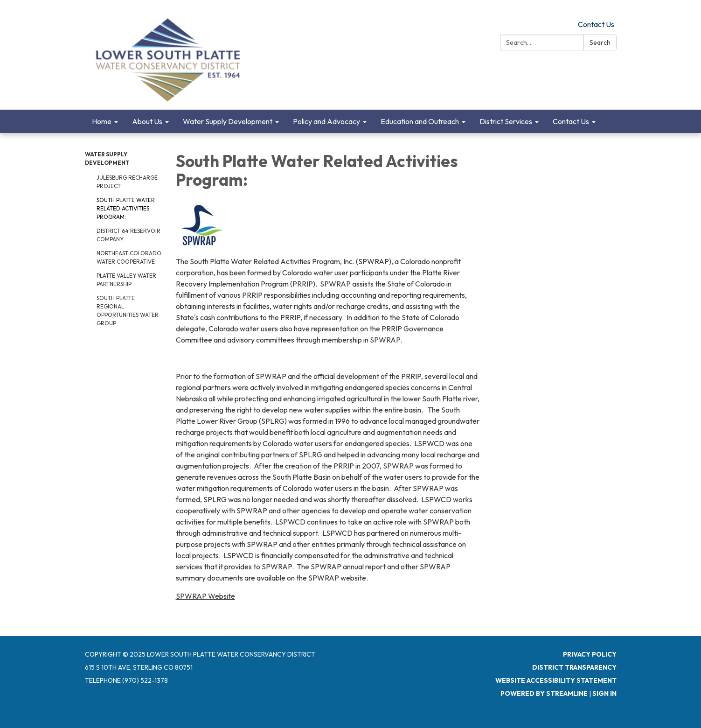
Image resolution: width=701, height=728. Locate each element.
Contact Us (596, 24)
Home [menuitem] (102, 121)
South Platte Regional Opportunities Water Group (128, 311)
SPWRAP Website (205, 596)
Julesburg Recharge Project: (127, 182)
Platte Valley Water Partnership (126, 280)
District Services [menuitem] (506, 121)
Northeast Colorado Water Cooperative (129, 257)
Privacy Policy (590, 654)
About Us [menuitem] (147, 121)
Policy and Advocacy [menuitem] (326, 121)
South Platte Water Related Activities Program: (126, 208)
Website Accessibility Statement (556, 680)
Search (600, 42)
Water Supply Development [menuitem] (228, 121)
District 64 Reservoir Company (128, 235)
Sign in (604, 693)
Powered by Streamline (544, 693)
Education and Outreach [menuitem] (420, 121)
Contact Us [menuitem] (571, 121)
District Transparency (574, 667)
